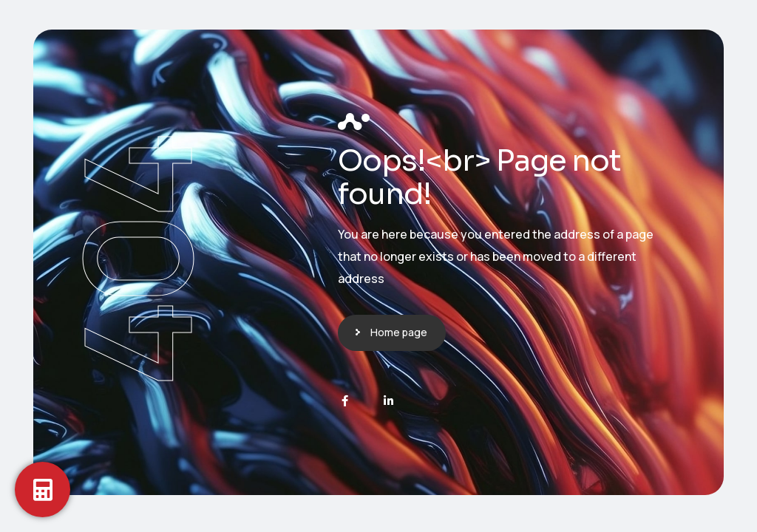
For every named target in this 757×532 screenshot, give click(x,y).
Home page (399, 332)
